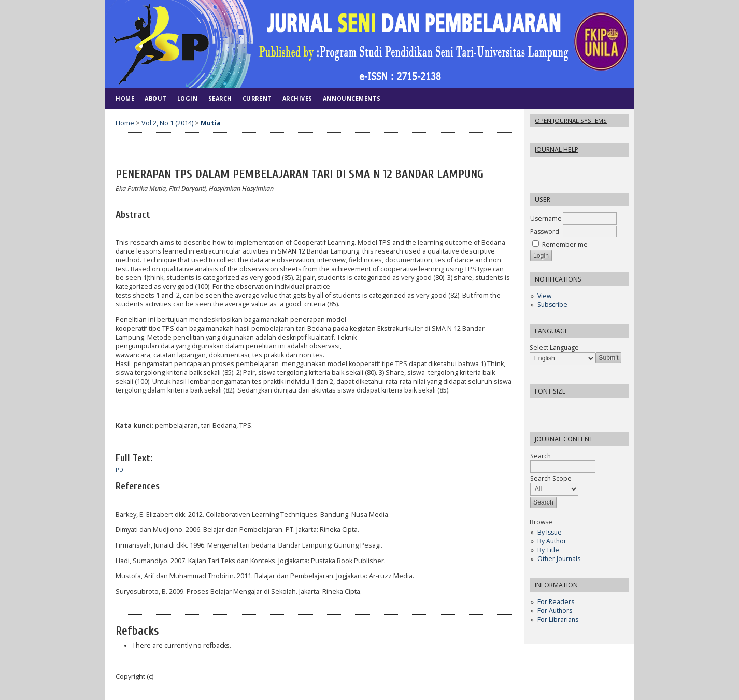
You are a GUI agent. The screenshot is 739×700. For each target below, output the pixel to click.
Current (257, 98)
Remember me (565, 244)
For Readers (556, 602)
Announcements (352, 98)
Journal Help (557, 150)
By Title (548, 550)
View (544, 296)
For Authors (555, 611)
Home (125, 98)
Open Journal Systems (571, 121)
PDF (121, 470)
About (156, 98)
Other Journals (559, 559)
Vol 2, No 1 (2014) (167, 123)
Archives (297, 98)
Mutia (211, 123)
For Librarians (558, 619)
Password (545, 232)
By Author (552, 541)
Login (188, 98)
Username (546, 219)
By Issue (550, 532)
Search (220, 98)
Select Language (554, 348)
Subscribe (552, 305)
